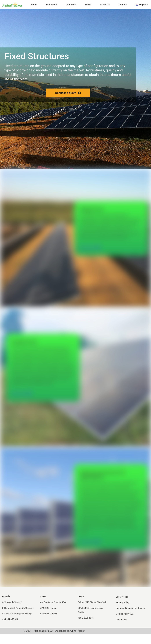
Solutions (71, 5)
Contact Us (121, 629)
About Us (105, 5)
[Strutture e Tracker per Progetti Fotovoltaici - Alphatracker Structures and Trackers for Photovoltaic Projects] (12, 4)
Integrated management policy (131, 618)
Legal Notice (122, 607)
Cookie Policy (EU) (125, 624)
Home (34, 5)
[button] (57, 5)
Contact (123, 5)
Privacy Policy (123, 612)
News (88, 5)
